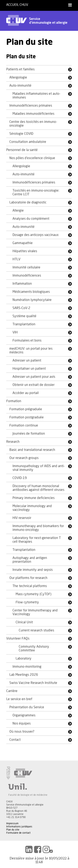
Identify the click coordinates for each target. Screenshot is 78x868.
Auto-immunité (20, 86)
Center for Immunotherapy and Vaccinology (35, 612)
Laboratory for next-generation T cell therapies (37, 540)
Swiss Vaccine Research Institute (33, 683)
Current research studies (36, 630)
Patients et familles (20, 69)
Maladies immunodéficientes (33, 114)
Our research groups (24, 458)
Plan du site (13, 830)
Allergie (18, 211)
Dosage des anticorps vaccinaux (36, 235)
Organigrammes (24, 715)
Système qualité (24, 316)
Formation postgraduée (27, 417)
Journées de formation (29, 434)
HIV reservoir (22, 518)
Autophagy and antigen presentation (30, 560)
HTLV (16, 259)
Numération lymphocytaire (32, 300)
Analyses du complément (31, 219)
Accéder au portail (26, 393)
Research (13, 442)
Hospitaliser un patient (29, 369)
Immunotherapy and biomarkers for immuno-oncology (38, 528)
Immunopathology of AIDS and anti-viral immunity (39, 468)
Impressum (12, 823)
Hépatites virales (25, 251)
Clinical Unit (24, 622)
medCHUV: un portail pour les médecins (31, 350)
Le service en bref (19, 699)
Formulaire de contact (18, 833)
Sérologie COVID (21, 134)
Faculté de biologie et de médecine (28, 795)
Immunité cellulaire (26, 267)
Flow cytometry (27, 602)
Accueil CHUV (17, 5)
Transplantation (24, 324)
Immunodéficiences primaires (31, 106)
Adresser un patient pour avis (34, 377)
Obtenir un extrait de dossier (33, 385)
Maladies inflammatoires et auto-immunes (36, 96)
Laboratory (24, 658)
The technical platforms (30, 586)
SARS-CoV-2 (21, 308)
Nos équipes (22, 723)
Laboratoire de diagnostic (28, 202)
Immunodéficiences (27, 276)
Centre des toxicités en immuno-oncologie (33, 124)
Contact (15, 740)
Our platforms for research (28, 578)
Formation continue (24, 425)
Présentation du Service (27, 707)
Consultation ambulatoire (28, 142)
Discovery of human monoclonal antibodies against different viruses (38, 488)
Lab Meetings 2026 (24, 675)
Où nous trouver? (22, 732)
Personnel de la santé (22, 150)
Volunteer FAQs (18, 639)
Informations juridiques (19, 827)
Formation (14, 401)
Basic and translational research (32, 450)
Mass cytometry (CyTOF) (33, 594)
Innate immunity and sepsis (33, 570)
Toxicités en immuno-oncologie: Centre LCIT (36, 192)
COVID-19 (20, 478)
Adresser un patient (27, 360)
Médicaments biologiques (31, 292)
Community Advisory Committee (34, 649)
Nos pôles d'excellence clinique (32, 158)
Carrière (12, 691)
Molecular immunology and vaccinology (32, 508)
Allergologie (18, 77)
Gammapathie (23, 243)
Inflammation (22, 284)
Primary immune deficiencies (33, 498)
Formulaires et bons (27, 340)
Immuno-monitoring (27, 667)
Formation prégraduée (26, 409)
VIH (15, 332)
